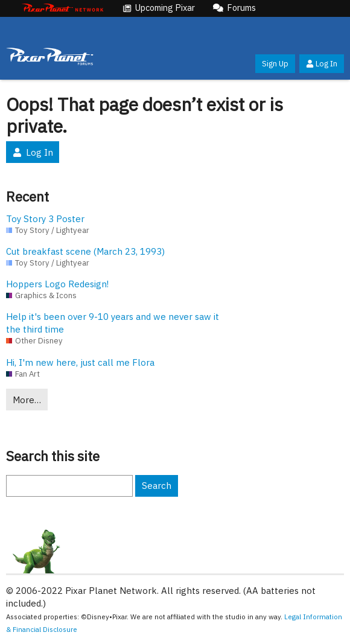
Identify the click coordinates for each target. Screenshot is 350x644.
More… (27, 400)
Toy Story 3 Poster (45, 219)
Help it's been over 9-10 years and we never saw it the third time (113, 323)
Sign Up (275, 64)
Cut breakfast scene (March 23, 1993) (85, 251)
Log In (322, 64)
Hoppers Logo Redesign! (57, 284)
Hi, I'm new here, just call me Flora (80, 362)
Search (157, 486)
